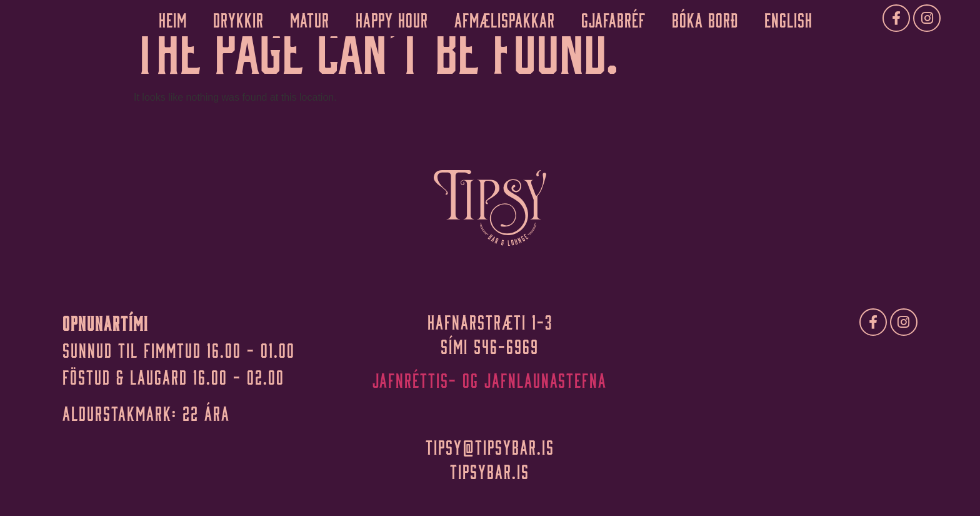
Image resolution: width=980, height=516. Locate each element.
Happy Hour (392, 18)
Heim (173, 18)
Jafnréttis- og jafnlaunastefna (490, 378)
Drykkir (238, 18)
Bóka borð (705, 18)
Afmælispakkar (505, 18)
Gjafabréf (613, 18)
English (788, 18)
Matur (310, 18)
